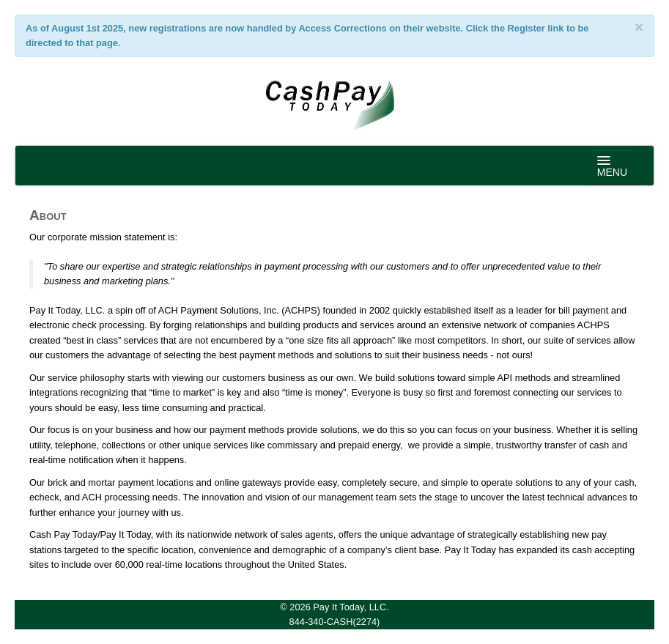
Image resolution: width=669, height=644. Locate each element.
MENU (612, 167)
